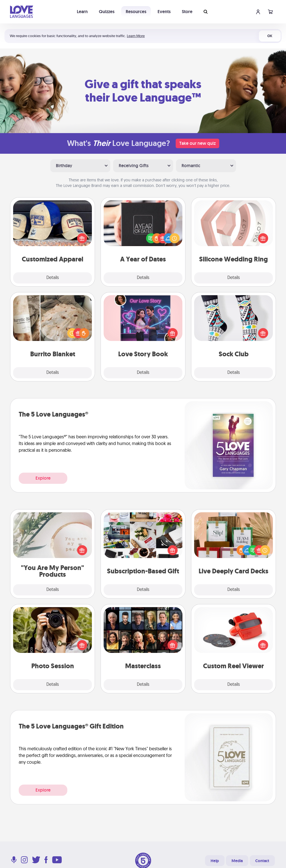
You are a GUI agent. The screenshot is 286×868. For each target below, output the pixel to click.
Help (215, 861)
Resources (136, 12)
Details (53, 278)
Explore (43, 478)
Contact (262, 861)
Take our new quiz (197, 143)
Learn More (136, 36)
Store (187, 12)
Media (237, 861)
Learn (82, 12)
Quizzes (107, 12)
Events (164, 12)
